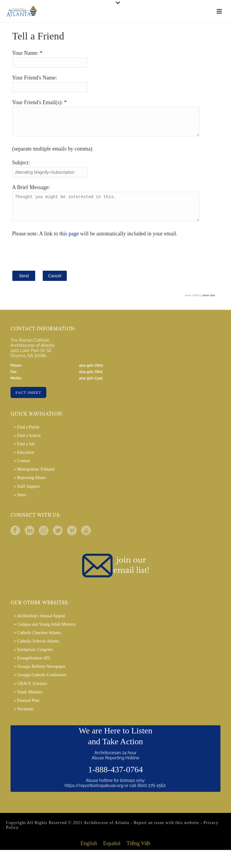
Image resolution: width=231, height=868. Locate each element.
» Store (20, 504)
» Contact (22, 470)
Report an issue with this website (166, 832)
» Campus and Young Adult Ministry (45, 633)
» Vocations (24, 718)
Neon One (209, 304)
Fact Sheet (29, 401)
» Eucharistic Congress (33, 659)
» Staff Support (27, 495)
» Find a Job (24, 453)
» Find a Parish (26, 436)
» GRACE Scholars (30, 693)
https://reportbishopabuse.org (94, 795)
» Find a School (27, 445)
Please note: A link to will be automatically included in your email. (95, 243)
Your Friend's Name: (34, 78)
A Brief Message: (31, 192)
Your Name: (26, 53)
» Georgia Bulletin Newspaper (39, 675)
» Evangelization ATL (32, 667)
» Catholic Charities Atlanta (37, 642)
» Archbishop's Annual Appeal (39, 625)
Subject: (21, 167)
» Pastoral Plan (26, 709)
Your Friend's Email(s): (38, 102)
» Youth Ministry (28, 701)
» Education (24, 461)
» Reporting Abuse (30, 487)
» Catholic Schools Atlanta (36, 650)
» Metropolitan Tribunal (34, 478)
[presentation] (58, 262)
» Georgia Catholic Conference (40, 684)
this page (69, 243)
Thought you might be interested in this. (112, 213)
